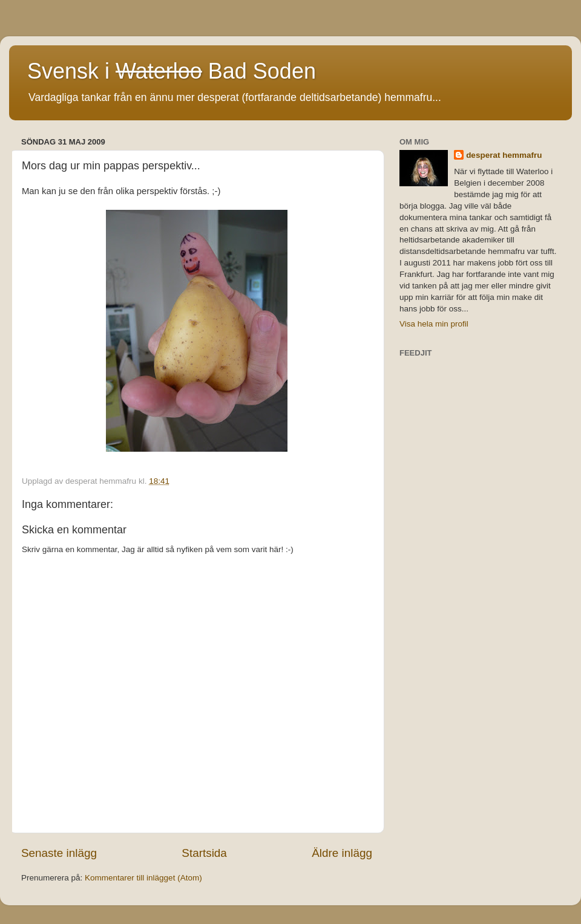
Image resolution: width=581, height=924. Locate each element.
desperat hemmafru (504, 155)
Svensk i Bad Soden (172, 71)
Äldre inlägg (342, 853)
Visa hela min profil (434, 324)
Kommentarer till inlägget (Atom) (143, 878)
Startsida (204, 853)
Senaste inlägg (59, 853)
